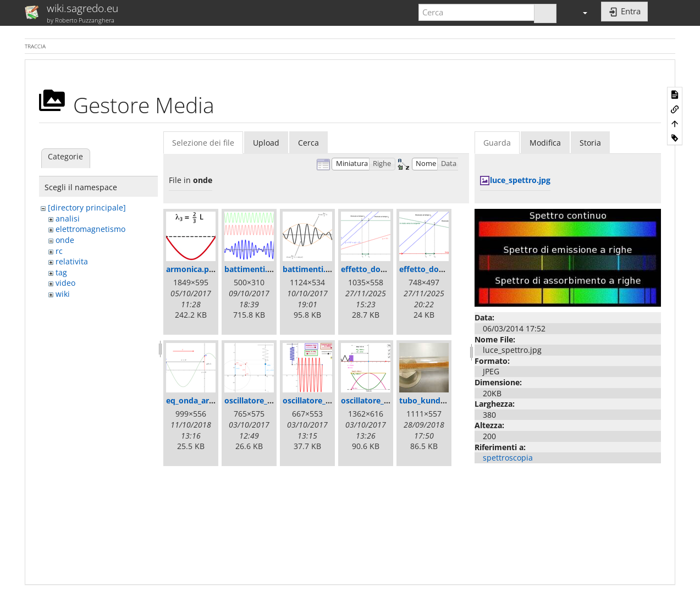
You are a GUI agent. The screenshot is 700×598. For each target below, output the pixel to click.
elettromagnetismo (90, 229)
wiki (63, 294)
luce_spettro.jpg (520, 180)
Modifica (545, 143)
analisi (68, 218)
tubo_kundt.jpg (428, 400)
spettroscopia (508, 458)
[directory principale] (87, 207)
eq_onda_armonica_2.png (214, 400)
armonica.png (192, 269)
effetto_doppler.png (379, 269)
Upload (266, 143)
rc (59, 251)
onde (65, 240)
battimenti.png (311, 269)
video (65, 283)
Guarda (497, 143)
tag (61, 272)
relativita (72, 261)
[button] (580, 12)
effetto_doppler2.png (439, 269)
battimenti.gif (250, 269)
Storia (590, 143)
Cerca (308, 143)
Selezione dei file (203, 143)
